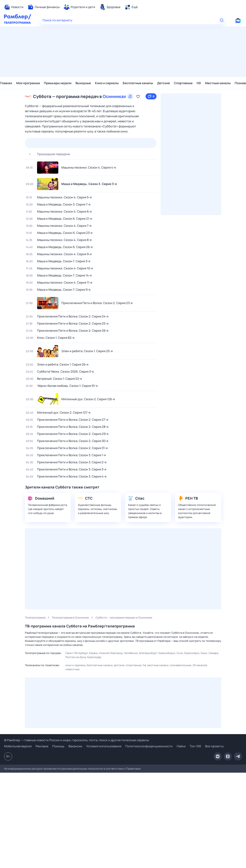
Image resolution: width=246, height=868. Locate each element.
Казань (94, 653)
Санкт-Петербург (77, 653)
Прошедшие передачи (48, 154)
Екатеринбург (148, 653)
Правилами (134, 769)
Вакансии (75, 746)
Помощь (58, 746)
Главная (6, 83)
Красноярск (192, 653)
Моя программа (28, 83)
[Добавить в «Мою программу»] (138, 96)
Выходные (83, 83)
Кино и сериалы (107, 83)
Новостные (72, 669)
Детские (163, 83)
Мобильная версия (18, 746)
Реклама (42, 746)
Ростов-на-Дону (76, 657)
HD (199, 83)
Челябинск (131, 653)
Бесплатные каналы (138, 83)
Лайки (181, 746)
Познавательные (181, 665)
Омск (204, 653)
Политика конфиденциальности (149, 746)
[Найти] (222, 20)
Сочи (180, 653)
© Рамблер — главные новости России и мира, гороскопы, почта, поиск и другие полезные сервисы (77, 740)
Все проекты (214, 746)
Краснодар (94, 657)
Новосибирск (167, 653)
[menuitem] (14, 7)
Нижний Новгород (111, 653)
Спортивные (183, 83)
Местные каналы (218, 83)
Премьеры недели (58, 83)
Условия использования (104, 746)
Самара (213, 653)
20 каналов (200, 665)
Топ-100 (195, 746)
